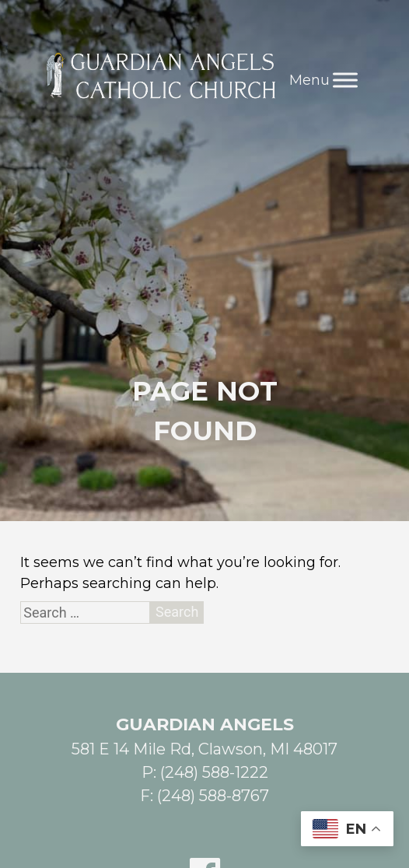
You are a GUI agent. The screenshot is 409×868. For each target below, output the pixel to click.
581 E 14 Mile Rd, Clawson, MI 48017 (204, 749)
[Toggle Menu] (345, 80)
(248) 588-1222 (214, 772)
